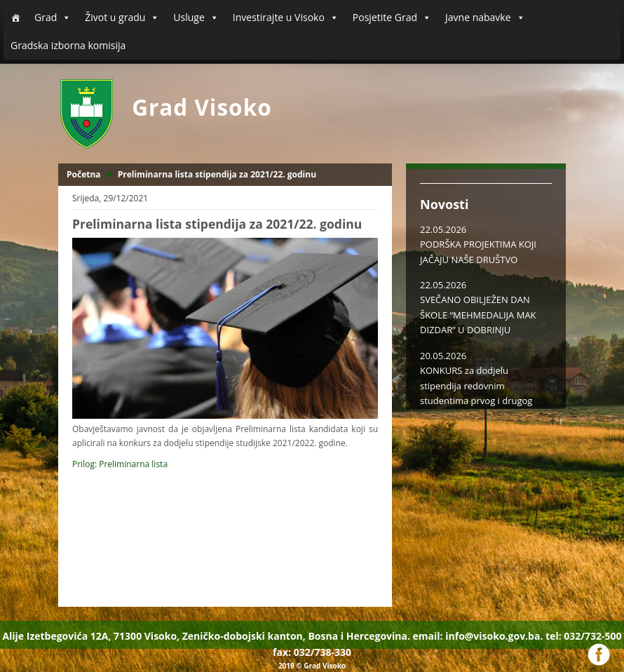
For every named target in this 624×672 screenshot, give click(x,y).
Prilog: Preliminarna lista (120, 464)
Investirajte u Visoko (286, 18)
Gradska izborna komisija (68, 45)
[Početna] (15, 18)
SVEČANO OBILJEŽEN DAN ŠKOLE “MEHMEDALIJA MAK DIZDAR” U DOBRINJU (478, 315)
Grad (53, 18)
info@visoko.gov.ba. (494, 636)
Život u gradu (122, 18)
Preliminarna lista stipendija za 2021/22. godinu (217, 174)
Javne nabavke (485, 18)
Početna (84, 174)
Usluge (196, 18)
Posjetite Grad (392, 18)
